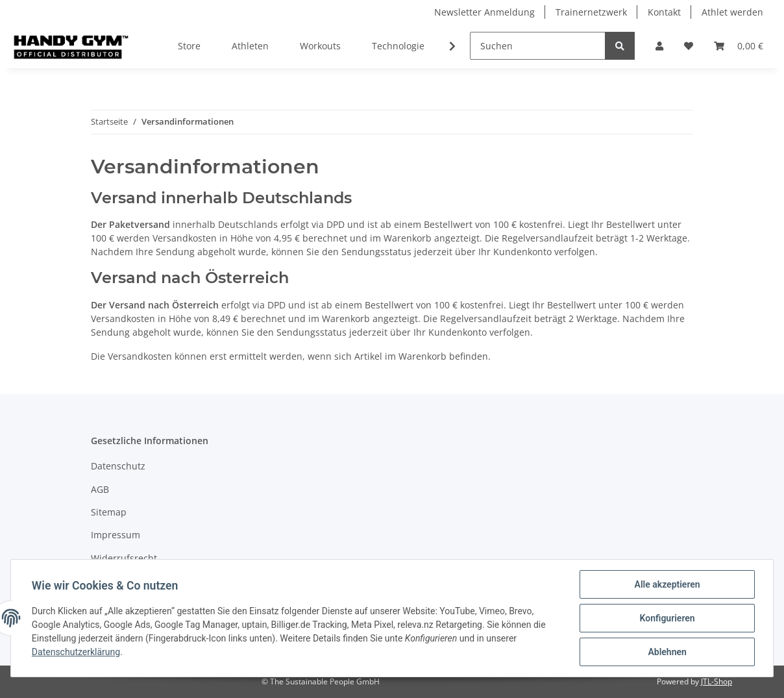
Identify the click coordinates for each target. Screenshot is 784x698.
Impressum (116, 535)
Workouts (320, 46)
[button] (659, 46)
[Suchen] (538, 46)
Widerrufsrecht (124, 558)
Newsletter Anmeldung (484, 12)
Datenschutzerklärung (76, 653)
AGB (100, 489)
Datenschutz (118, 466)
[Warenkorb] (739, 46)
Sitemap (109, 512)
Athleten (250, 46)
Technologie (398, 46)
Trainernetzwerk (591, 12)
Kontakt (664, 12)
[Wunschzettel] (689, 46)
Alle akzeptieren (667, 584)
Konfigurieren (667, 618)
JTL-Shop (717, 681)
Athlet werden (732, 12)
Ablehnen (667, 652)
